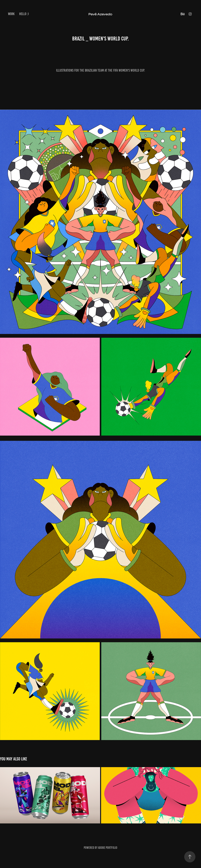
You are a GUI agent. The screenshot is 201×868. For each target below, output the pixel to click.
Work (11, 14)
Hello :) (24, 14)
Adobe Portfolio (108, 848)
